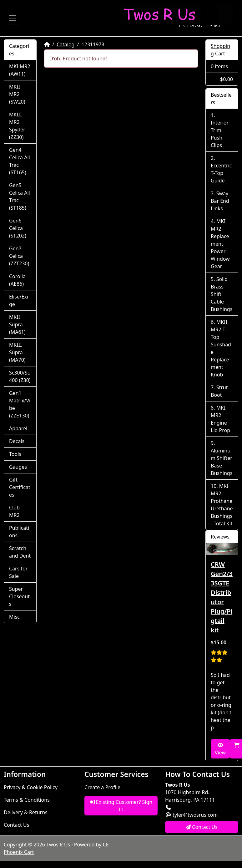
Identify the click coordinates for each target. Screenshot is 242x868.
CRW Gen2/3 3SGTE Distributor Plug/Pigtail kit (222, 597)
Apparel (18, 428)
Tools (15, 454)
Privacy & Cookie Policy (31, 787)
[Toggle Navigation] (13, 18)
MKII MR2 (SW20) (17, 94)
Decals (17, 441)
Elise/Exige (19, 300)
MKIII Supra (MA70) (17, 352)
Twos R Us (58, 845)
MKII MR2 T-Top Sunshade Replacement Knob (221, 348)
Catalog (66, 44)
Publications (19, 532)
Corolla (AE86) (17, 280)
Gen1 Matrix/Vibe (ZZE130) (20, 404)
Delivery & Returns (26, 812)
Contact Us (16, 825)
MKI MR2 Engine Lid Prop (220, 419)
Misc (14, 617)
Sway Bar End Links (220, 201)
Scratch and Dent (20, 552)
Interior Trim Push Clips (220, 134)
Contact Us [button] (202, 827)
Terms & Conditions (27, 800)
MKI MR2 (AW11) (20, 70)
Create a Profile (102, 787)
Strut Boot (219, 391)
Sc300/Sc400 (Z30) (20, 376)
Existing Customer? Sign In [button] (121, 806)
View (220, 749)
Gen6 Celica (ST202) (18, 228)
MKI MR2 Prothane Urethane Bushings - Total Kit (222, 505)
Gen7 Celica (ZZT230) (19, 256)
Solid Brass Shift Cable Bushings (222, 294)
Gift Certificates (20, 487)
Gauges (18, 467)
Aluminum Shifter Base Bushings (222, 462)
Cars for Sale (18, 572)
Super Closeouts (19, 596)
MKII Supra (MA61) (17, 324)
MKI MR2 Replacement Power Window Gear (220, 244)
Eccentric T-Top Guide (221, 173)
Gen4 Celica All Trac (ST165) (20, 161)
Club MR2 (14, 511)
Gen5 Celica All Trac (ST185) (20, 197)
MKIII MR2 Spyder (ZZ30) (17, 126)
